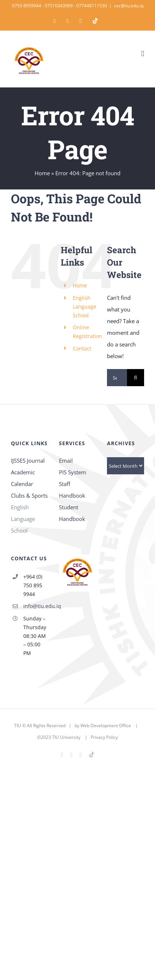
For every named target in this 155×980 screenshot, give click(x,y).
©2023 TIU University (59, 737)
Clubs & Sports (29, 495)
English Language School (85, 307)
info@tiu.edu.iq (36, 606)
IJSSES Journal (28, 460)
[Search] (136, 378)
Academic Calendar (23, 478)
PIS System (73, 472)
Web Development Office (106, 726)
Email (66, 460)
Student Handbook (72, 513)
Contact (82, 348)
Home (42, 173)
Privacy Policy (104, 737)
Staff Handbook (72, 490)
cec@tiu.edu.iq (129, 6)
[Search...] (117, 378)
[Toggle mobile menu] (143, 54)
